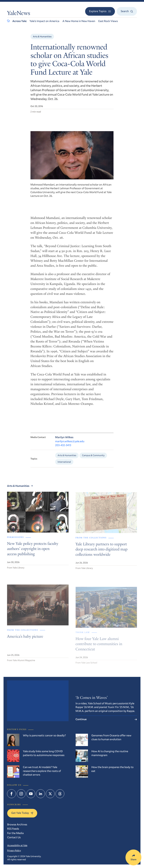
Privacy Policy (14, 850)
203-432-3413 (63, 449)
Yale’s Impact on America (45, 21)
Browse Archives (17, 825)
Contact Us (14, 837)
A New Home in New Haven (79, 21)
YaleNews (19, 14)
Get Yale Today (22, 813)
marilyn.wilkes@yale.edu (70, 445)
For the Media (15, 833)
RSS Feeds (13, 829)
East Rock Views (108, 21)
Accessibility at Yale (17, 845)
